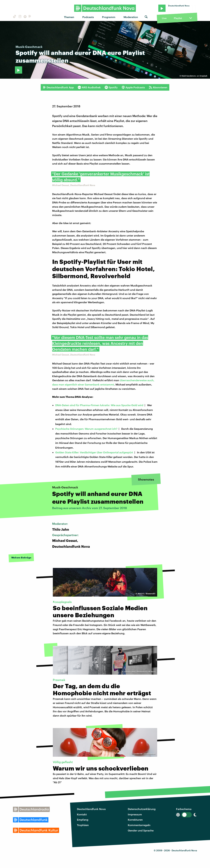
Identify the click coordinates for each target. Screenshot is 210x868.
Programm (109, 17)
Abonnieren (158, 87)
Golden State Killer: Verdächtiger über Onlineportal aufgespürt (94, 452)
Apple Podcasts (133, 87)
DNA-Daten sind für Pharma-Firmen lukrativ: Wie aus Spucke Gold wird (99, 405)
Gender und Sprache (141, 830)
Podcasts (88, 17)
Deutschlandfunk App (58, 87)
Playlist (178, 18)
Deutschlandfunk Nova (91, 809)
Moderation (131, 17)
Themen (69, 17)
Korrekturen (135, 820)
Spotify (111, 87)
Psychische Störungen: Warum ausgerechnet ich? (86, 429)
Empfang (83, 820)
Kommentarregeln (139, 825)
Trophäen (83, 825)
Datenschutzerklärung (142, 809)
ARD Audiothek (89, 87)
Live (164, 18)
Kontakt (82, 814)
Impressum (135, 814)
